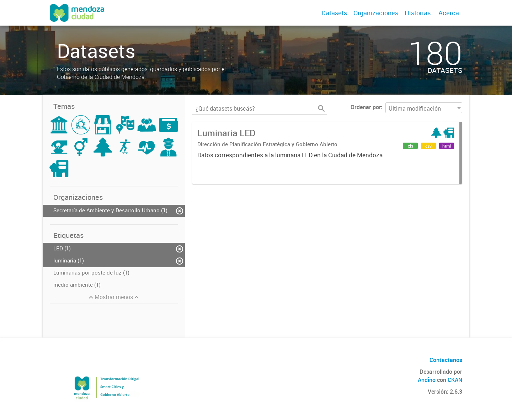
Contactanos (446, 360)
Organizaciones (376, 13)
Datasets (334, 13)
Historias (418, 13)
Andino (427, 380)
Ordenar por (366, 107)
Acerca (449, 13)
